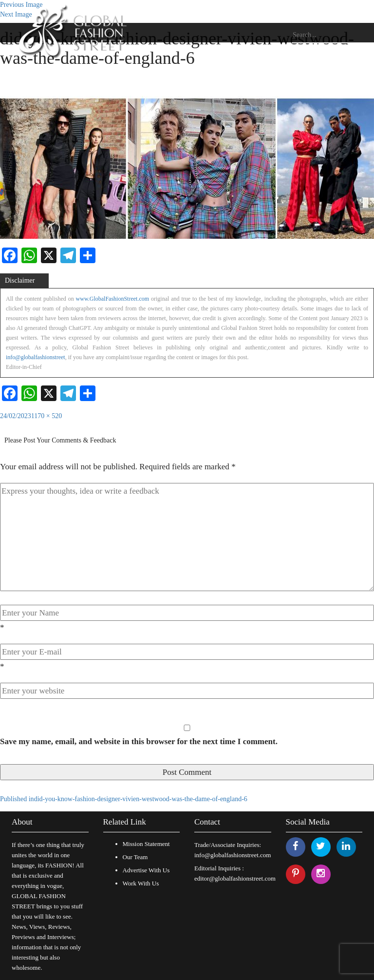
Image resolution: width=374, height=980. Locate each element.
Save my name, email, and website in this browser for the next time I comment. (139, 741)
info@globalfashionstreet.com (233, 855)
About (22, 822)
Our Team (135, 857)
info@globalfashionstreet (36, 357)
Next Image (16, 14)
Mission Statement (146, 844)
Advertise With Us (146, 870)
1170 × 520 (47, 416)
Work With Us (141, 883)
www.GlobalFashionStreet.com (113, 299)
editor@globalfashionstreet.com (235, 878)
